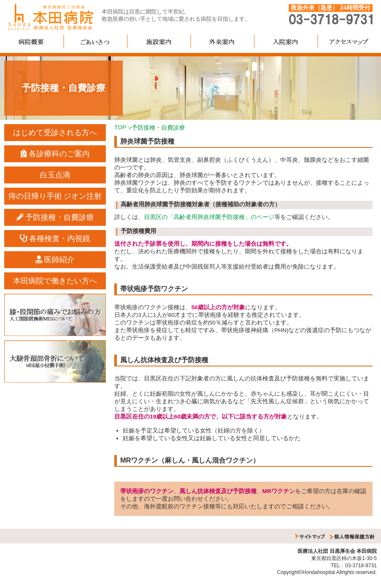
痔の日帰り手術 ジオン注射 (55, 196)
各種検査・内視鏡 (55, 239)
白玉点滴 (55, 175)
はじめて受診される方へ (55, 133)
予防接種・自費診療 (55, 217)
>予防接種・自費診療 (157, 128)
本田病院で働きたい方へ (55, 281)
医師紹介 (55, 260)
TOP (120, 127)
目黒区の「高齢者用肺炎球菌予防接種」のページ (209, 217)
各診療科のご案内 (55, 154)
